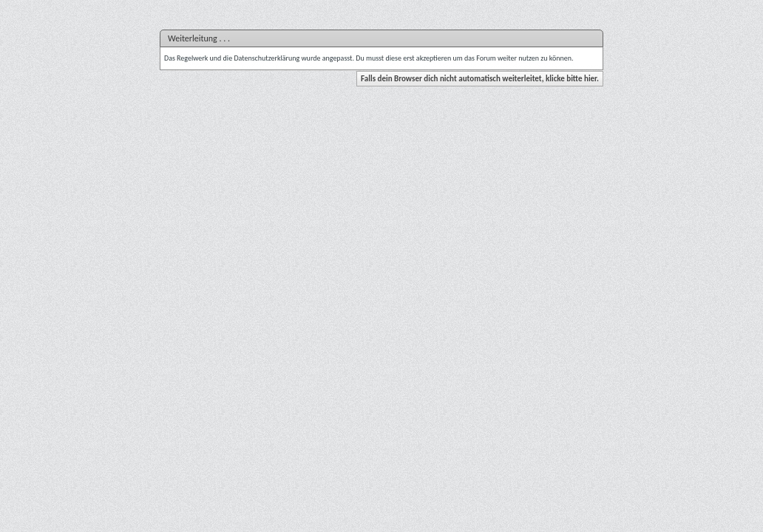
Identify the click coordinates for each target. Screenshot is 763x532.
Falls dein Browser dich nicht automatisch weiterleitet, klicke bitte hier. (480, 79)
